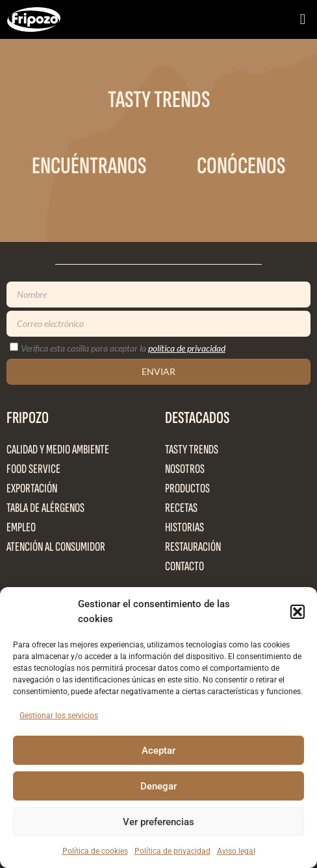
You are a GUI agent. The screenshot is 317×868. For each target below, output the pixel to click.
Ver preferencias (158, 822)
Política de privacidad (172, 851)
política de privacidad (187, 348)
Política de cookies (95, 851)
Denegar (158, 786)
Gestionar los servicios (59, 716)
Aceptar (158, 751)
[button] (298, 612)
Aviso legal (236, 851)
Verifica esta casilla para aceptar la (123, 348)
